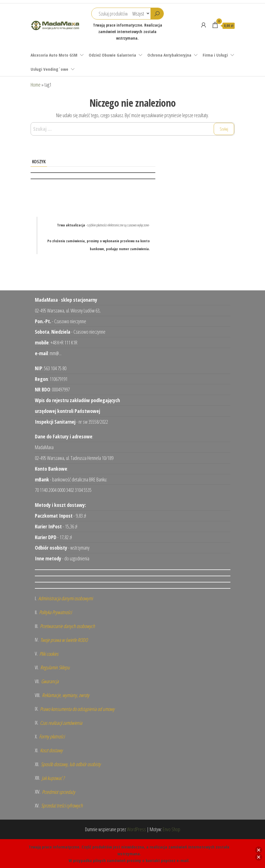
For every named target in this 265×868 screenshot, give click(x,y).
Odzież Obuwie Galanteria (112, 55)
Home (36, 85)
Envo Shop (171, 829)
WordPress (136, 829)
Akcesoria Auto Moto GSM (54, 55)
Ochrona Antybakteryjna (169, 55)
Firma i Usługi (215, 55)
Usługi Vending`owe (49, 69)
